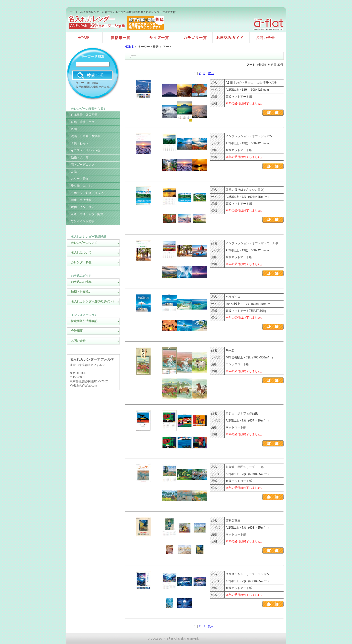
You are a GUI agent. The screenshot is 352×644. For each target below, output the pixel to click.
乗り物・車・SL (82, 186)
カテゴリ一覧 (194, 38)
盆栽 (74, 172)
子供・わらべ (80, 143)
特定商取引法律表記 (84, 321)
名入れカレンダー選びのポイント (93, 301)
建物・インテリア (83, 207)
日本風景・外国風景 (84, 115)
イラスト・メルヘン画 (86, 150)
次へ (211, 73)
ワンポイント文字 (83, 221)
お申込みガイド (231, 38)
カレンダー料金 (81, 262)
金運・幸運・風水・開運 (87, 214)
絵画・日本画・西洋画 (86, 136)
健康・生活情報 (81, 200)
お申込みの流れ (81, 282)
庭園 (74, 129)
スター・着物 (80, 179)
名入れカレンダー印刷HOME (84, 38)
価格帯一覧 (121, 38)
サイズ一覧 (158, 38)
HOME (129, 47)
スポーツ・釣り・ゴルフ (87, 193)
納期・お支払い (81, 292)
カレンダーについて (84, 243)
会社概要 (77, 331)
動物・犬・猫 (80, 157)
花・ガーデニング (83, 165)
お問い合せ (268, 38)
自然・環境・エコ (83, 122)
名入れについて (81, 253)
